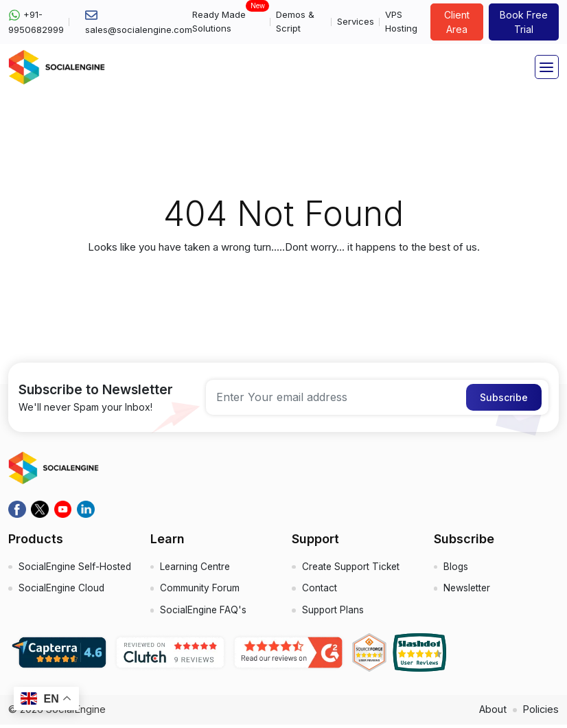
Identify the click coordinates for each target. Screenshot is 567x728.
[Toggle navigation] (547, 67)
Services (356, 21)
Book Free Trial (524, 22)
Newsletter (468, 590)
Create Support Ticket (353, 568)
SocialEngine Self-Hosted (60, 575)
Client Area (457, 22)
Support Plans (334, 613)
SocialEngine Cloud (62, 605)
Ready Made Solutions (229, 21)
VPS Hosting (401, 21)
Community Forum (200, 590)
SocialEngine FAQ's (205, 613)
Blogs (457, 568)
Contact (320, 590)
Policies (540, 713)
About (491, 713)
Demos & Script (295, 21)
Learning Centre (197, 568)
